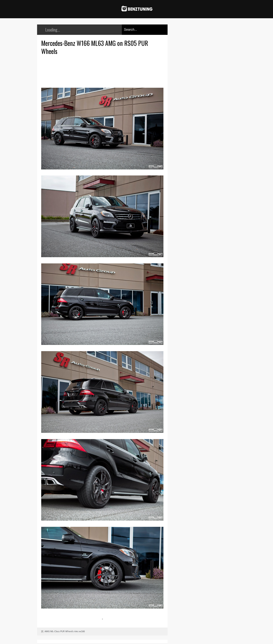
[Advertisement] (103, 71)
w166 (82, 632)
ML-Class (55, 632)
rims (76, 632)
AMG (47, 632)
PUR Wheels (67, 632)
